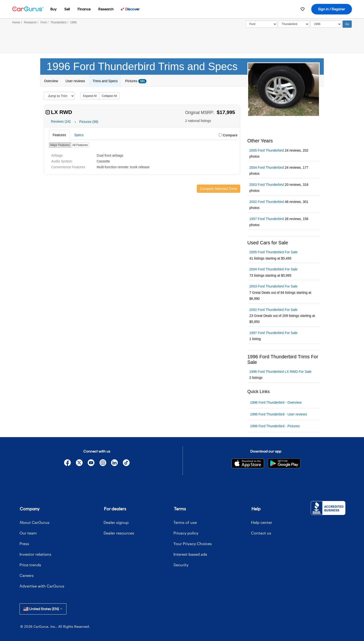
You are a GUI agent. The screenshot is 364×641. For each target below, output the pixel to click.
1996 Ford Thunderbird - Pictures (275, 426)
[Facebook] (68, 464)
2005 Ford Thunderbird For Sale (273, 252)
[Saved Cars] (303, 9)
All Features (80, 145)
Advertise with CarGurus (42, 586)
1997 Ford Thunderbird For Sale (273, 333)
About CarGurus (34, 522)
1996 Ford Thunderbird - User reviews (278, 414)
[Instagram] (103, 464)
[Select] (261, 24)
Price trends (30, 565)
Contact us (261, 533)
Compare (230, 135)
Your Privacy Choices (193, 544)
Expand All (90, 96)
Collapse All (109, 96)
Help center (262, 522)
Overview (51, 81)
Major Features (60, 145)
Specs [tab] (79, 135)
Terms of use (185, 522)
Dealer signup (116, 522)
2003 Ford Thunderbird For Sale (273, 286)
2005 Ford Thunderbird (267, 150)
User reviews (75, 81)
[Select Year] (326, 24)
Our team (28, 533)
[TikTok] (126, 464)
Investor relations (35, 554)
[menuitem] (53, 9)
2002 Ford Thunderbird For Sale (273, 310)
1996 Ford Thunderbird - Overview (276, 402)
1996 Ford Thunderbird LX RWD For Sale (280, 372)
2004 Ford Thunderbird (267, 167)
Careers (27, 575)
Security (181, 565)
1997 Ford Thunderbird (267, 219)
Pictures (136, 81)
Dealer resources (119, 533)
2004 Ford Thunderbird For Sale (273, 269)
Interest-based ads (190, 554)
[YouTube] (91, 464)
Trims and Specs (105, 81)
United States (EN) (43, 609)
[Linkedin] (115, 464)
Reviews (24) (61, 122)
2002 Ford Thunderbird (267, 202)
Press (24, 544)
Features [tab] (59, 135)
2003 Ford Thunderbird (267, 185)
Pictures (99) (89, 122)
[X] (79, 464)
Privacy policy (186, 533)
